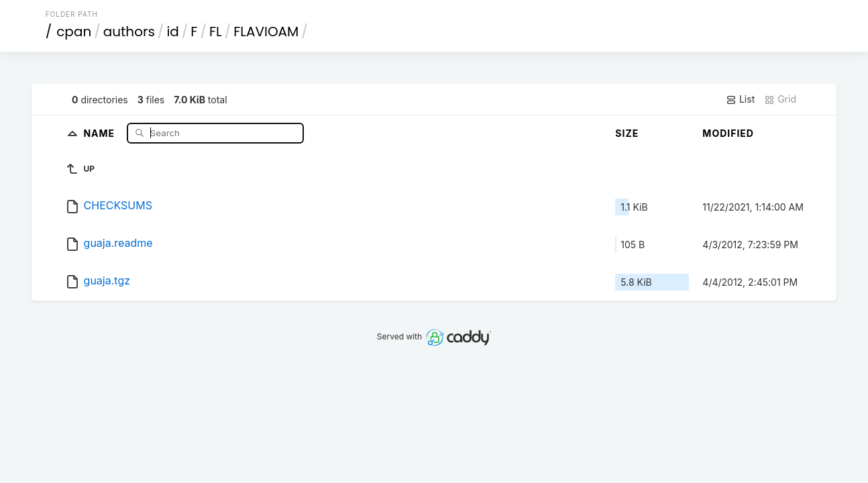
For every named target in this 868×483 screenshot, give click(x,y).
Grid (780, 99)
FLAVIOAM (266, 32)
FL (216, 32)
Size (627, 133)
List (740, 99)
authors (129, 32)
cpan (74, 32)
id (172, 32)
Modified (728, 133)
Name (100, 132)
